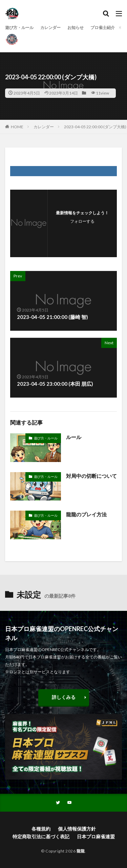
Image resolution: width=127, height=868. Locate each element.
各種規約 (41, 829)
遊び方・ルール (19, 28)
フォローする (82, 221)
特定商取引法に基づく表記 (41, 836)
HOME (17, 127)
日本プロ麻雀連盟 (96, 836)
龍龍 (81, 851)
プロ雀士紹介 (103, 28)
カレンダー (50, 28)
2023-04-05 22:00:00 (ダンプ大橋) (95, 127)
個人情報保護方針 (77, 829)
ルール (74, 437)
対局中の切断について (91, 476)
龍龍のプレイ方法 (86, 514)
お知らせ (76, 28)
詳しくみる (64, 697)
